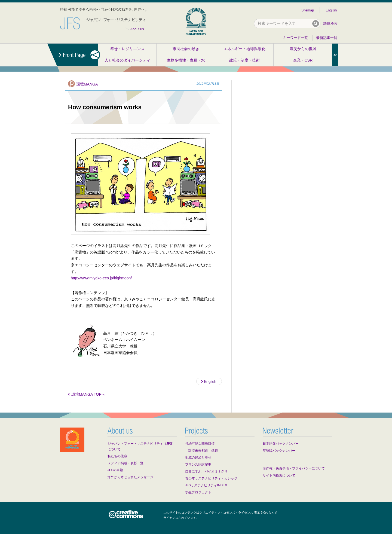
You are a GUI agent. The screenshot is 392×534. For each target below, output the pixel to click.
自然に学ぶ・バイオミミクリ (206, 471)
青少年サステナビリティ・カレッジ (211, 478)
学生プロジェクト (198, 492)
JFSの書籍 (115, 470)
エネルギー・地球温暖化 (244, 49)
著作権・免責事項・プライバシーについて (294, 468)
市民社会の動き (186, 49)
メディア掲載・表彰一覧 (125, 463)
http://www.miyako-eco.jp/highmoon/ (101, 278)
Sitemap (308, 10)
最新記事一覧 (327, 38)
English (331, 10)
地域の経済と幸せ (198, 457)
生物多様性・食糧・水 (186, 60)
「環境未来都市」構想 (201, 451)
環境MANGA (87, 84)
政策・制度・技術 (244, 60)
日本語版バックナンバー (281, 444)
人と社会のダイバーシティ (127, 60)
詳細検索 (330, 24)
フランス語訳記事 (198, 465)
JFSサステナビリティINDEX (206, 485)
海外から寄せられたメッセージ (130, 477)
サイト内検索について (279, 475)
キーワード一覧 (295, 38)
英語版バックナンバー (279, 451)
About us (137, 29)
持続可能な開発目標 (200, 444)
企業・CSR (303, 60)
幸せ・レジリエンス (127, 49)
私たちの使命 (117, 456)
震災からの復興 (303, 49)
